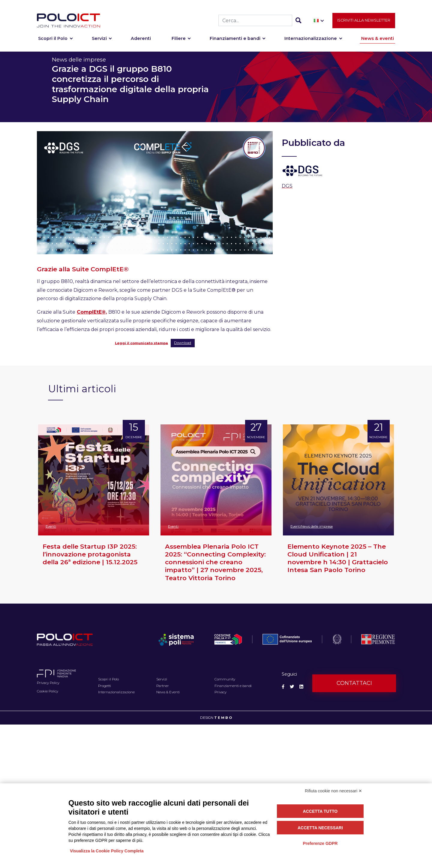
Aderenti (141, 40)
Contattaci (354, 683)
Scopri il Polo (53, 40)
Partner (163, 686)
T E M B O (223, 718)
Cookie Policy (48, 691)
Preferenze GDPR (320, 843)
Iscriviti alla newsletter (364, 21)
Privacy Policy (48, 683)
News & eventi (378, 40)
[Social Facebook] (283, 687)
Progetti (105, 686)
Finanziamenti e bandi (235, 40)
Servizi (99, 40)
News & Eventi (168, 692)
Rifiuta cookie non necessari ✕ (333, 791)
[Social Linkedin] (301, 687)
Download (183, 343)
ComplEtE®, (92, 312)
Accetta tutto (320, 811)
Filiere (179, 40)
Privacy (220, 692)
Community (225, 679)
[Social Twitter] (292, 687)
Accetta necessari (320, 828)
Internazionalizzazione (311, 40)
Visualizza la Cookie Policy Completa (107, 851)
